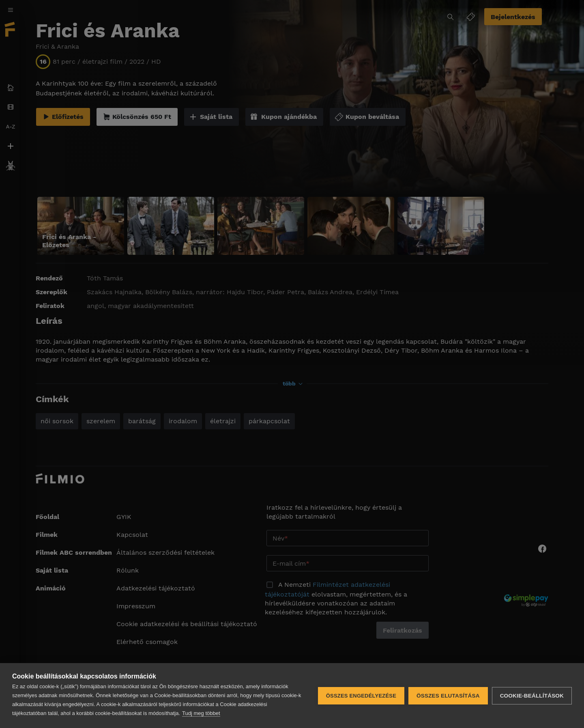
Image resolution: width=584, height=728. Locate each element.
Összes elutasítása (448, 696)
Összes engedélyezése (361, 696)
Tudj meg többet (201, 713)
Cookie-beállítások (532, 696)
